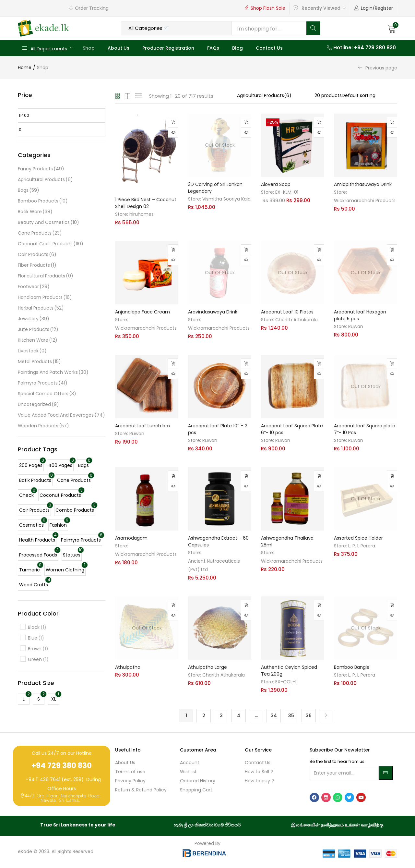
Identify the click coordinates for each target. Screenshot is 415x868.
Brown (38, 649)
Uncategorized (38, 404)
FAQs (213, 48)
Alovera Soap (276, 184)
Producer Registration (168, 48)
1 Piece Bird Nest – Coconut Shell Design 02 (146, 203)
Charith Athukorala (296, 319)
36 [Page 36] (309, 715)
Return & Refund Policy (141, 790)
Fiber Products (37, 265)
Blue (36, 638)
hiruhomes (142, 214)
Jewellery (34, 319)
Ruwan (356, 326)
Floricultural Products (46, 276)
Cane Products (40, 233)
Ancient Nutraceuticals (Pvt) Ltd (214, 565)
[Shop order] (369, 95)
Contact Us (269, 48)
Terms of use (130, 772)
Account (190, 763)
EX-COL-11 (286, 681)
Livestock (32, 351)
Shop (89, 48)
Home (25, 67)
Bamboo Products (43, 201)
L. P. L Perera (362, 545)
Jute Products (38, 330)
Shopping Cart (196, 790)
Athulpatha (128, 667)
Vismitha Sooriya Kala (226, 199)
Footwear (34, 287)
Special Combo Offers (47, 394)
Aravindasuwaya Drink (213, 312)
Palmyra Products (43, 383)
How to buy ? (259, 781)
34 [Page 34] (274, 715)
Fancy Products (41, 169)
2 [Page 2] (204, 715)
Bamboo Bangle (352, 667)
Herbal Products (41, 308)
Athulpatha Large (207, 667)
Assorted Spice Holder (358, 538)
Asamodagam (131, 538)
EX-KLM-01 (287, 192)
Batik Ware (35, 212)
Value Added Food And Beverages (61, 415)
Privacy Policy (130, 781)
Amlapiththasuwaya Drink (363, 184)
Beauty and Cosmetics (48, 222)
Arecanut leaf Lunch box (143, 425)
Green (38, 660)
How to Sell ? (259, 772)
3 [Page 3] (221, 715)
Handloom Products (45, 297)
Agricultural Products (45, 180)
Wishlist (188, 772)
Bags (29, 190)
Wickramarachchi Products (365, 201)
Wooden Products (43, 426)
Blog (237, 48)
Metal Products (39, 362)
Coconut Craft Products (51, 244)
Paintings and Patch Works (53, 372)
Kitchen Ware (38, 340)
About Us (119, 48)
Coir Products (37, 255)
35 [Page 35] (291, 715)
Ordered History (198, 781)
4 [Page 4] (239, 715)
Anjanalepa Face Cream (142, 312)
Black (37, 627)
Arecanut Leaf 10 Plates (287, 312)
